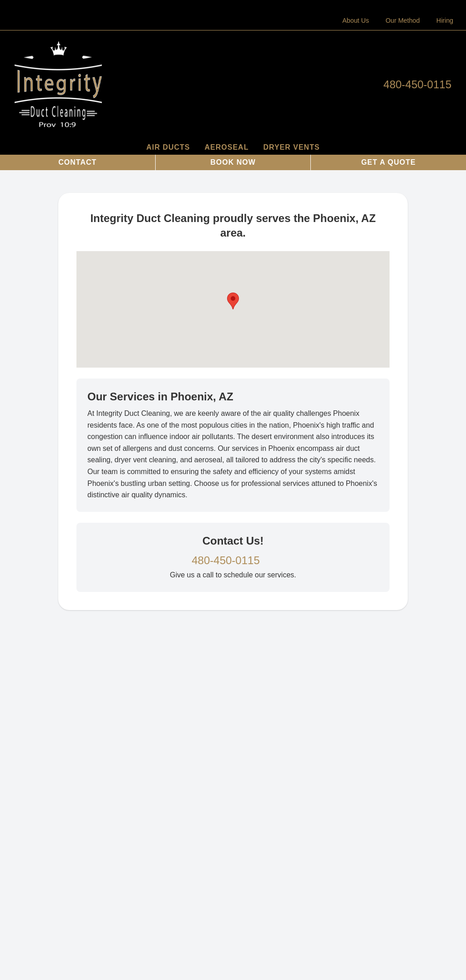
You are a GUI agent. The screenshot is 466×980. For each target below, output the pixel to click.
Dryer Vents (291, 147)
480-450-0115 (418, 84)
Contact (77, 162)
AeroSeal (227, 147)
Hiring (445, 20)
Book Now (233, 162)
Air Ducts (168, 147)
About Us (356, 20)
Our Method (403, 20)
